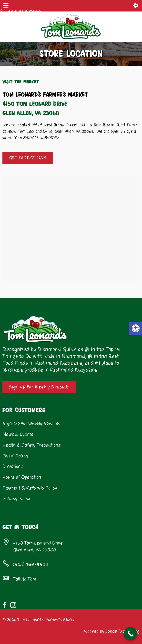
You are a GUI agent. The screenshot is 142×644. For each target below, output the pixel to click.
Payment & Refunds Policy (30, 488)
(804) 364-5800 (30, 565)
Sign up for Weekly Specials (39, 387)
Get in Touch (15, 456)
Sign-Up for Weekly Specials (31, 424)
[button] (136, 328)
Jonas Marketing (122, 631)
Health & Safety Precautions (31, 445)
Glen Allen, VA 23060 (29, 550)
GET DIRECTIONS (28, 158)
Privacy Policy (16, 499)
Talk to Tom (25, 579)
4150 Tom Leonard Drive (38, 543)
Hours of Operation (22, 477)
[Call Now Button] (130, 634)
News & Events (18, 435)
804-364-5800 (23, 12)
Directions (13, 467)
